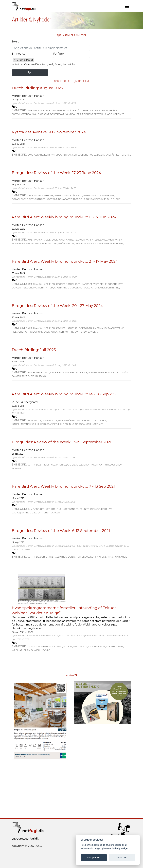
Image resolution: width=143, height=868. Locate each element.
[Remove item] (14, 60)
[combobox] (30, 60)
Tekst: (15, 42)
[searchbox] (36, 60)
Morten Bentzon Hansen (28, 96)
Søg (30, 72)
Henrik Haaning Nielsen (27, 628)
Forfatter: (59, 54)
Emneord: (18, 54)
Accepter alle (94, 858)
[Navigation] (127, 6)
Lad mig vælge (120, 849)
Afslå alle (122, 858)
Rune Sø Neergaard (25, 402)
